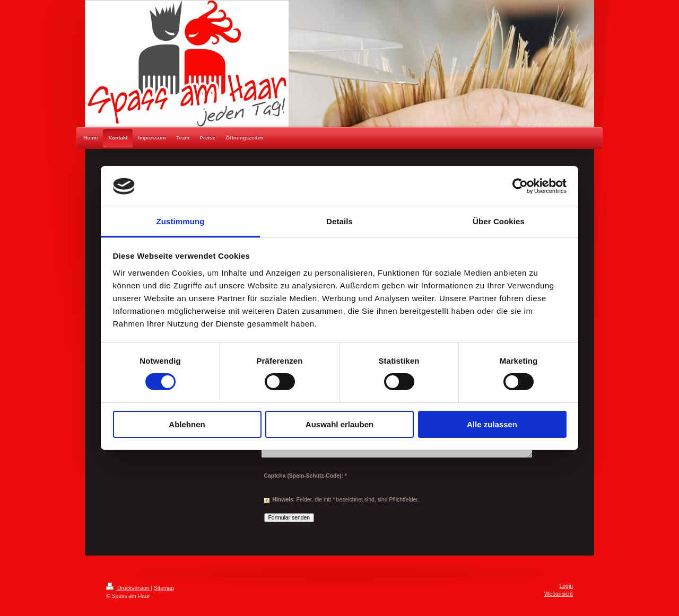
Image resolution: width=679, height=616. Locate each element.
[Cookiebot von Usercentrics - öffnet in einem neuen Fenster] (520, 186)
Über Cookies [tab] (499, 221)
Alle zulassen (492, 424)
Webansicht (559, 594)
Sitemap (164, 588)
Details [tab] (339, 221)
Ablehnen (187, 424)
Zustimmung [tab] (181, 221)
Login (566, 586)
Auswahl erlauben (339, 424)
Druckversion (128, 588)
